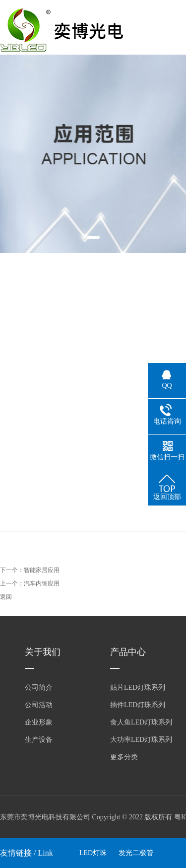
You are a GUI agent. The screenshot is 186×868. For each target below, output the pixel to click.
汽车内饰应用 (42, 583)
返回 (6, 597)
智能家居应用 (42, 570)
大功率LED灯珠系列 (141, 740)
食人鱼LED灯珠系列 (141, 722)
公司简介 (39, 687)
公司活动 (39, 705)
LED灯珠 (93, 853)
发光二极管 (136, 853)
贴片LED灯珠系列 (138, 687)
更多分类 (124, 757)
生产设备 (39, 740)
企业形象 (39, 722)
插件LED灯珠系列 (138, 705)
